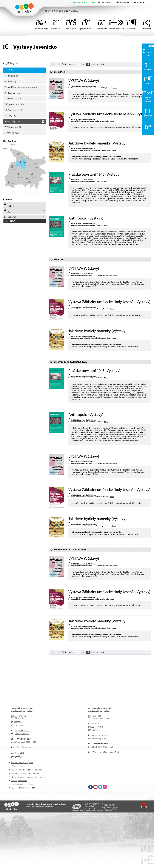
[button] (24, 221)
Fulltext (9, 205)
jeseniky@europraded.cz (98, 738)
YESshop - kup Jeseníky (21, 766)
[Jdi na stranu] (77, 64)
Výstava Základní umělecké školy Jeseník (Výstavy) (109, 114)
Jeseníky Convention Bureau (23, 784)
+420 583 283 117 (23, 730)
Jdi (88, 64)
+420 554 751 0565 (100, 735)
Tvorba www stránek (144, 805)
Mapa (115, 88)
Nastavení (10, 217)
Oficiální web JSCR (24, 747)
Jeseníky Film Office (19, 781)
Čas (7, 212)
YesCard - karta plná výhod (22, 763)
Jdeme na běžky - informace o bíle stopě (28, 777)
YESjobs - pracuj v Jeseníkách (23, 788)
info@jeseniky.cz (22, 734)
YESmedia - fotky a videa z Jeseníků (25, 773)
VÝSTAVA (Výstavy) (84, 80)
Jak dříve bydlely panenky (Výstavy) (97, 143)
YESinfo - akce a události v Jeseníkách (26, 770)
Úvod (24, 8)
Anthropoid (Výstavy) (86, 218)
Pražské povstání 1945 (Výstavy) (94, 174)
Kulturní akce (62, 11)
